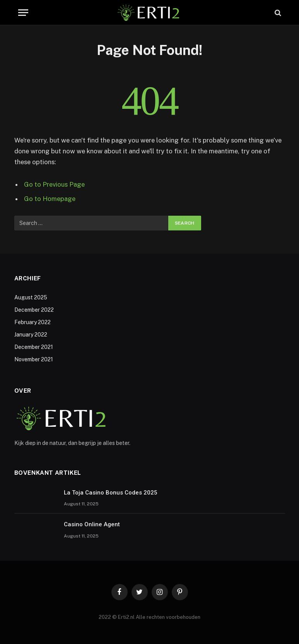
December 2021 (34, 347)
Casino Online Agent (92, 524)
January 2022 (31, 335)
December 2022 (34, 310)
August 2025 (31, 297)
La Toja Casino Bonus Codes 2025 (111, 493)
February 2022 (32, 322)
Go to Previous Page (54, 184)
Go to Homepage (50, 199)
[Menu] (23, 13)
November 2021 (34, 359)
